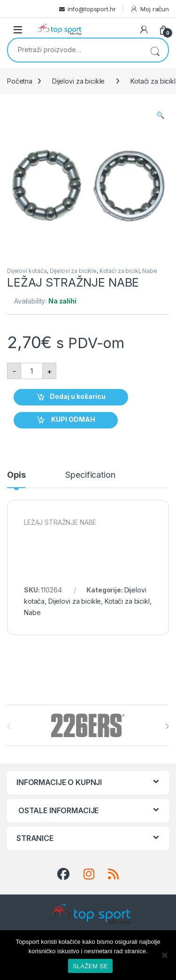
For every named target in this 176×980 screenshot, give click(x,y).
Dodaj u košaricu (78, 396)
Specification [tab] (90, 475)
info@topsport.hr (92, 9)
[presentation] (167, 726)
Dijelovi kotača (27, 271)
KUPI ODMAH (73, 419)
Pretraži (155, 50)
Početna (20, 81)
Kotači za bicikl (120, 271)
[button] (160, 115)
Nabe (149, 271)
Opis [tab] (16, 475)
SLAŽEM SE (90, 966)
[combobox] (75, 49)
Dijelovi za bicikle (78, 81)
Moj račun (149, 9)
